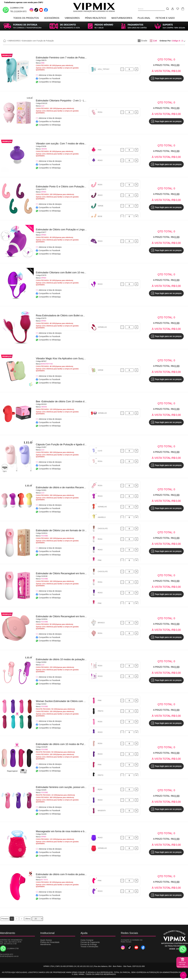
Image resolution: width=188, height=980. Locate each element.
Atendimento (46, 944)
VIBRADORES (72, 18)
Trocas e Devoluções (89, 947)
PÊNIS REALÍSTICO (96, 18)
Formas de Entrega (89, 944)
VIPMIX (44, 192)
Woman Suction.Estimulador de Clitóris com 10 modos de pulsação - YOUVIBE (78, 701)
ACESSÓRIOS (52, 18)
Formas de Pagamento (90, 942)
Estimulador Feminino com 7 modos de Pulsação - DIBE (66, 58)
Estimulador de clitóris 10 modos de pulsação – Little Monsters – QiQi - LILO (77, 659)
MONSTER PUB (47, 364)
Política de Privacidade (50, 942)
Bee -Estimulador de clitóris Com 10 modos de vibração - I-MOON (71, 401)
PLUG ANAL (144, 18)
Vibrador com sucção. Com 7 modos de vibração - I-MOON (68, 144)
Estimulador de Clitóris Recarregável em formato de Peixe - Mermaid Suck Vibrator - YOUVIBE (87, 616)
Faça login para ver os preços (166, 78)
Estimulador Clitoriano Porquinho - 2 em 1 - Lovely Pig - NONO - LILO (73, 101)
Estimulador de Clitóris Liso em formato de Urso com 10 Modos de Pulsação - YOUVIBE (83, 530)
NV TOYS (44, 880)
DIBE (43, 63)
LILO (43, 106)
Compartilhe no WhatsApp (48, 82)
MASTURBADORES (122, 18)
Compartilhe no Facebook (48, 78)
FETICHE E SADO (165, 18)
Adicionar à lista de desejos (49, 75)
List (153, 41)
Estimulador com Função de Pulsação (38, 41)
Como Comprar (87, 940)
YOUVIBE (44, 536)
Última (28, 919)
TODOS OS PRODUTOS (26, 18)
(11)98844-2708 (13, 10)
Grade (142, 41)
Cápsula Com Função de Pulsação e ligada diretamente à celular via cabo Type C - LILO (83, 444)
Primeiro (5, 919)
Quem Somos (46, 940)
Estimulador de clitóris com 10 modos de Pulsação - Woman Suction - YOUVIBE (79, 744)
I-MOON (44, 149)
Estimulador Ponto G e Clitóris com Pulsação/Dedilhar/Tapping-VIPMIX (74, 187)
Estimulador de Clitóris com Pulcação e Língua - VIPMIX (66, 230)
